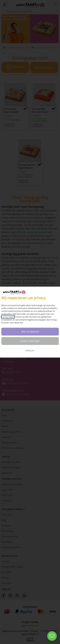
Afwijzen (30, 350)
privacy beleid (8, 317)
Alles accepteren (30, 332)
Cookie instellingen (30, 341)
